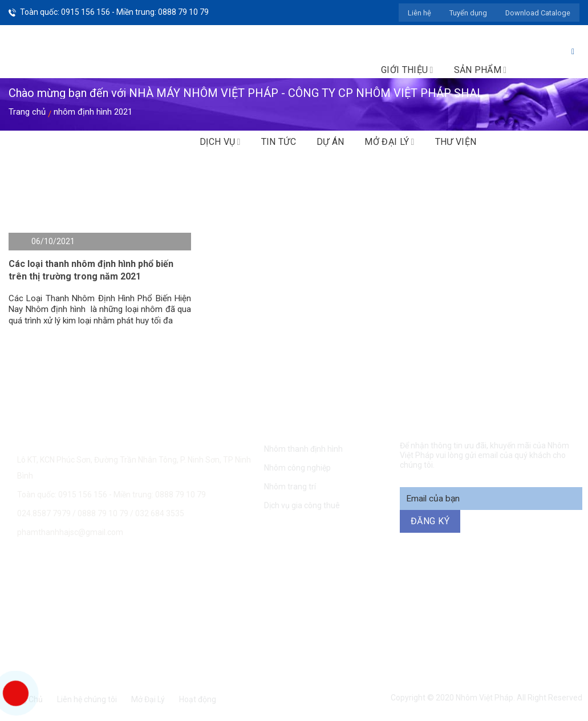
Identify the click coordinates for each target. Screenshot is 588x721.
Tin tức (279, 142)
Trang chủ (27, 112)
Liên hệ (419, 13)
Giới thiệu (407, 70)
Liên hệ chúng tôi (87, 699)
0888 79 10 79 (104, 513)
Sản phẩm (480, 70)
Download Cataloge (538, 13)
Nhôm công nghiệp (297, 468)
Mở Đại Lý (148, 699)
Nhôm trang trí (290, 487)
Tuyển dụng (468, 13)
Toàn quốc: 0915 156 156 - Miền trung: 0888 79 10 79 (114, 12)
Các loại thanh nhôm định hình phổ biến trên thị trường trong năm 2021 (91, 270)
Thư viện (456, 142)
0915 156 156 (171, 579)
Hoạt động (198, 699)
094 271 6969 (492, 579)
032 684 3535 (160, 513)
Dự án (331, 142)
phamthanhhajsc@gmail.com (70, 532)
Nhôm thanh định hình (303, 449)
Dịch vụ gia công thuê (302, 505)
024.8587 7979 (44, 513)
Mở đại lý (389, 142)
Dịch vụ (220, 142)
